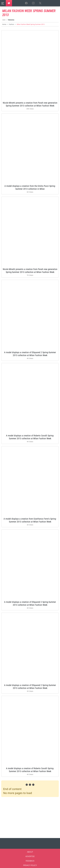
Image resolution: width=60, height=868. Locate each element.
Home (4, 24)
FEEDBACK (30, 861)
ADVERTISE (30, 856)
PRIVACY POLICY (30, 865)
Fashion (12, 24)
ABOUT (30, 852)
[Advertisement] (31, 817)
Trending (11, 20)
